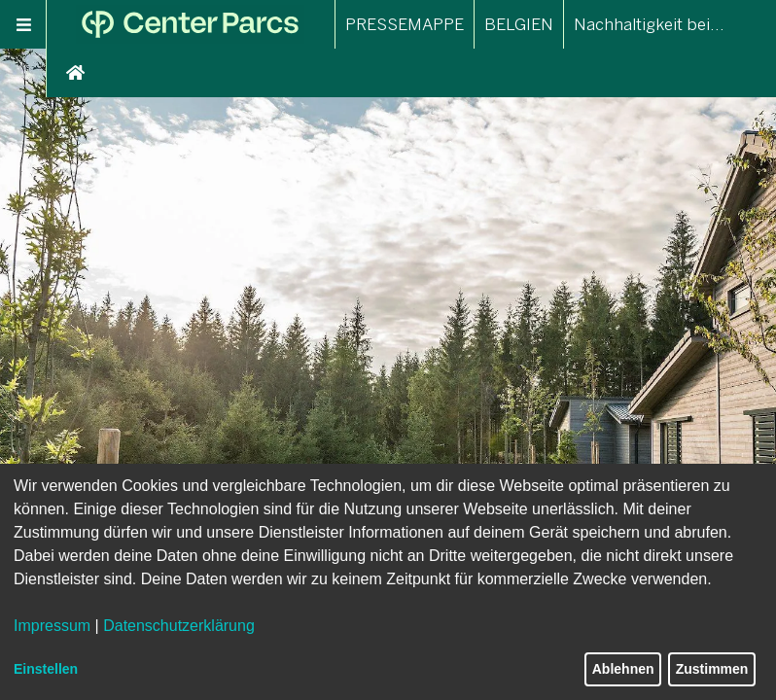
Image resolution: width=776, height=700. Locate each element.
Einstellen (46, 669)
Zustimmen (712, 669)
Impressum (52, 626)
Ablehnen (623, 669)
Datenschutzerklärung (179, 626)
